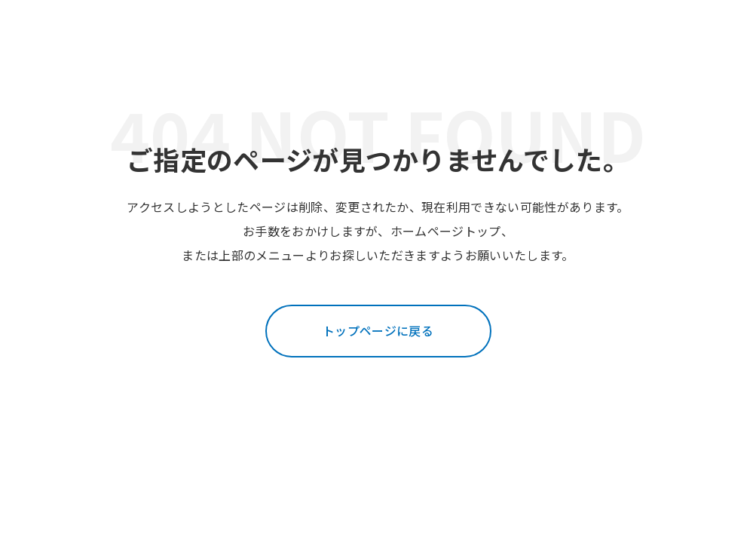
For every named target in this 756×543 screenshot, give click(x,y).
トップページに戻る (378, 330)
